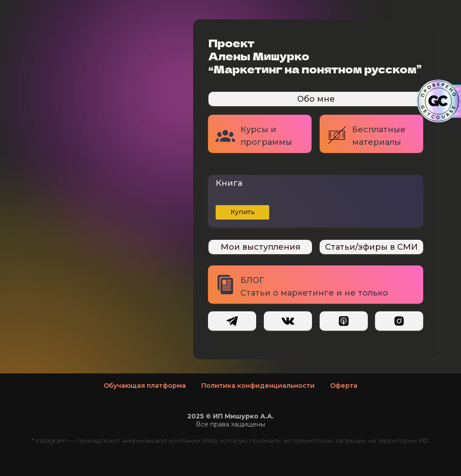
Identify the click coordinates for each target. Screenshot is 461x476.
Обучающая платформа (145, 386)
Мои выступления (260, 247)
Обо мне (316, 99)
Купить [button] (243, 212)
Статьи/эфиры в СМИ (371, 247)
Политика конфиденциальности (258, 386)
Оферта (344, 386)
